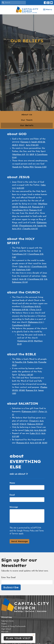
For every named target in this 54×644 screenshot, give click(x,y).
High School (6, 629)
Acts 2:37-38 (36, 443)
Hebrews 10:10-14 (35, 424)
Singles (4, 624)
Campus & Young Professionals (13, 626)
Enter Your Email (8, 578)
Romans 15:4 (31, 390)
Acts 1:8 (23, 279)
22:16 (44, 443)
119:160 (22, 390)
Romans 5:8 (38, 207)
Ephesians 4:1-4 (35, 322)
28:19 (32, 155)
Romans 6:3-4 (23, 443)
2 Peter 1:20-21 (26, 375)
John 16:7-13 (25, 267)
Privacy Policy (29, 531)
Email (12, 495)
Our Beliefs (27, 125)
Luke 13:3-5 (35, 433)
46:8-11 (15, 145)
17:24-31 (23, 424)
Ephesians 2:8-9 (29, 412)
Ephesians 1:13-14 (20, 282)
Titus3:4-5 (34, 421)
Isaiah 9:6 (42, 226)
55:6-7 (21, 145)
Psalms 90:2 (28, 167)
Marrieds (5, 632)
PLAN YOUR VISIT (18, 638)
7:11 (27, 155)
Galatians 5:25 (23, 270)
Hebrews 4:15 (25, 207)
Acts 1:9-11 (16, 229)
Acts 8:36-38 (40, 430)
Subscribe (11, 587)
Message (14, 507)
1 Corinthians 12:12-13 (31, 307)
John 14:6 (29, 430)
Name (12, 483)
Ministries (7, 617)
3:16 (14, 257)
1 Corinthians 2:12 (35, 254)
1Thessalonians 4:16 (28, 226)
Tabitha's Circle (7, 621)
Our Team (27, 120)
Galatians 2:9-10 (25, 341)
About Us (27, 115)
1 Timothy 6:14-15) (30, 229)
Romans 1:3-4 (35, 210)
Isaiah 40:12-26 (38, 142)
